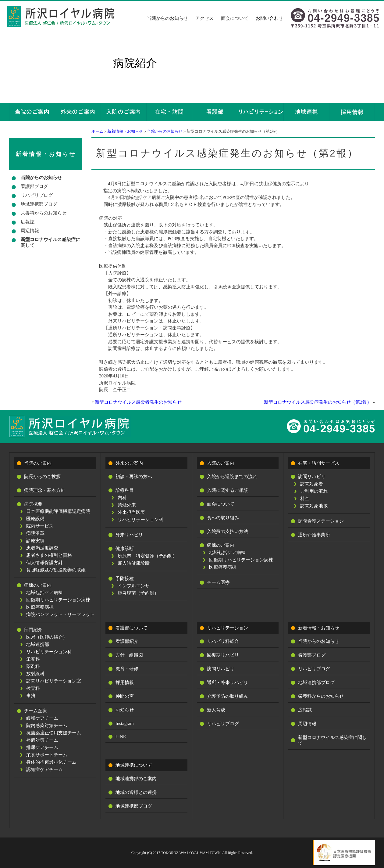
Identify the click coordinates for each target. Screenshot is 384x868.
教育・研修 (127, 669)
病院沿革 (35, 533)
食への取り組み (223, 518)
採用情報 (125, 683)
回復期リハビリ (223, 655)
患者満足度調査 (42, 548)
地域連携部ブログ (39, 204)
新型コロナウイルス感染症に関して (50, 242)
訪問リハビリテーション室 (54, 681)
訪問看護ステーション (321, 521)
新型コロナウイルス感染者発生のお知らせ (138, 402)
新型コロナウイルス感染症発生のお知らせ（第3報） (318, 402)
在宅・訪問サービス (319, 463)
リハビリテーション (228, 628)
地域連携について (134, 765)
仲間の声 (125, 696)
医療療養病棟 (40, 607)
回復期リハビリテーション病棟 (58, 600)
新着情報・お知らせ (125, 131)
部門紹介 (33, 630)
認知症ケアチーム (44, 769)
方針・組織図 (129, 655)
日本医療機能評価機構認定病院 (58, 511)
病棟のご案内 (38, 585)
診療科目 (125, 490)
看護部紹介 (127, 641)
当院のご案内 (38, 463)
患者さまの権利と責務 (49, 555)
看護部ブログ (34, 186)
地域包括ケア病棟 (44, 592)
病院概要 (33, 504)
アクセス (204, 18)
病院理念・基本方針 (45, 490)
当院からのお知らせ (167, 18)
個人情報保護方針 (44, 563)
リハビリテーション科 (49, 652)
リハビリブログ (37, 195)
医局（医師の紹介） (47, 637)
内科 (122, 498)
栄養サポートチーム (47, 755)
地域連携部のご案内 (136, 779)
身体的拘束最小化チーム (51, 762)
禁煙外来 (127, 505)
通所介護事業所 (314, 535)
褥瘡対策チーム (42, 740)
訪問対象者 (312, 484)
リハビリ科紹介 (223, 641)
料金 (305, 499)
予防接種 (125, 578)
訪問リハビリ (312, 477)
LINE (121, 737)
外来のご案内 (129, 463)
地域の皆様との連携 (136, 792)
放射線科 (35, 674)
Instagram (125, 723)
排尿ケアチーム (42, 747)
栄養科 (33, 659)
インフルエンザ (134, 586)
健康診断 (125, 549)
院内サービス (40, 526)
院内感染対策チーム (47, 726)
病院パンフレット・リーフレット (60, 614)
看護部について (132, 628)
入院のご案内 (221, 463)
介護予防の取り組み (228, 696)
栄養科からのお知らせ (44, 213)
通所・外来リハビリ (228, 683)
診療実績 (35, 541)
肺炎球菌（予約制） (138, 593)
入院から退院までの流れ (232, 477)
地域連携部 (38, 644)
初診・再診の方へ (134, 477)
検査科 (33, 688)
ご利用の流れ (314, 491)
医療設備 (35, 519)
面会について (235, 18)
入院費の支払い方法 (228, 531)
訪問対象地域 (314, 506)
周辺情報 (30, 231)
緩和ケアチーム (42, 718)
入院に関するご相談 (228, 490)
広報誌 (28, 222)
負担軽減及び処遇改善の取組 (56, 570)
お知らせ (125, 710)
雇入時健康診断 (134, 563)
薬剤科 (33, 666)
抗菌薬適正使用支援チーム (54, 733)
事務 (31, 696)
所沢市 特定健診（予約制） (147, 556)
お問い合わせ (269, 18)
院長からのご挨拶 (42, 477)
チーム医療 (36, 711)
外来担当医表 (131, 512)
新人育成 (216, 710)
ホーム (97, 131)
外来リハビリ (129, 535)
